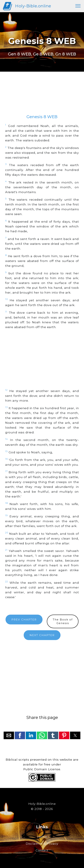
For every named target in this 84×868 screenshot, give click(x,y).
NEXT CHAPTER (42, 635)
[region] (42, 96)
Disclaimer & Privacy (42, 844)
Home (42, 837)
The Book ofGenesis (63, 621)
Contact (42, 850)
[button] (9, 735)
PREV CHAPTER (24, 620)
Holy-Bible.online (33, 6)
